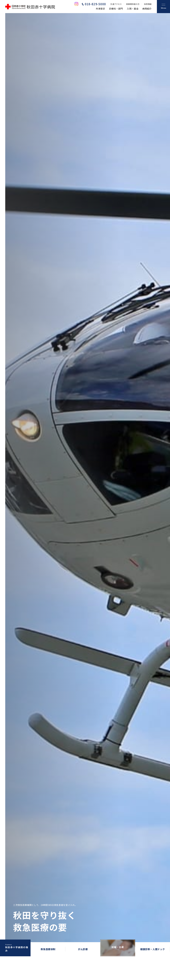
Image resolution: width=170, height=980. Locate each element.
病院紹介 (147, 9)
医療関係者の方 (133, 4)
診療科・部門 (116, 9)
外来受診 (100, 9)
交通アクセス (116, 4)
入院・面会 (133, 9)
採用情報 (148, 4)
